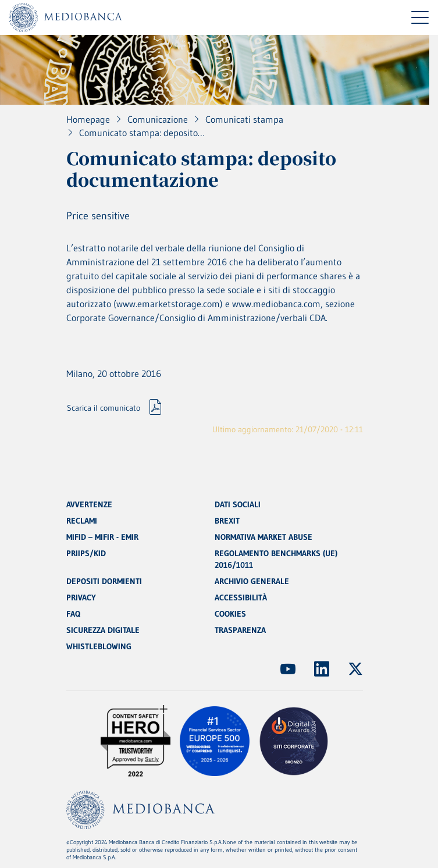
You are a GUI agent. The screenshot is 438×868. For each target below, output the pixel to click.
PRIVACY (81, 597)
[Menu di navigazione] (420, 17)
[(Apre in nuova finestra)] (288, 669)
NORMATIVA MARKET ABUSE (263, 537)
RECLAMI (82, 521)
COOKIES (230, 614)
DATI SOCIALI (238, 504)
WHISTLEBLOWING (99, 646)
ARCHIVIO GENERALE (252, 581)
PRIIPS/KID (86, 553)
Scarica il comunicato (104, 408)
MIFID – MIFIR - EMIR (102, 537)
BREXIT (227, 521)
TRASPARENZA (240, 630)
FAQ (73, 614)
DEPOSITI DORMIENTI (104, 581)
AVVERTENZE (89, 504)
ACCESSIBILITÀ (241, 597)
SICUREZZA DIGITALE (103, 630)
